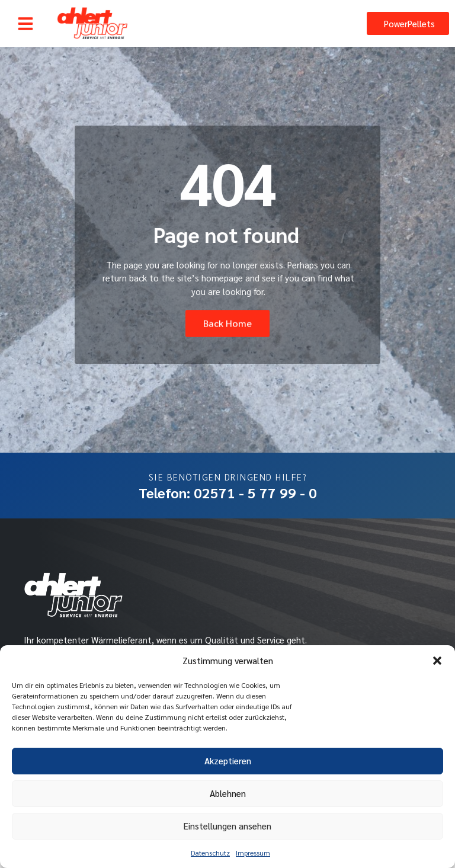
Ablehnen (228, 793)
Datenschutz (210, 853)
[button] (437, 661)
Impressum (253, 853)
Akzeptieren (228, 760)
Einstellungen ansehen (227, 826)
